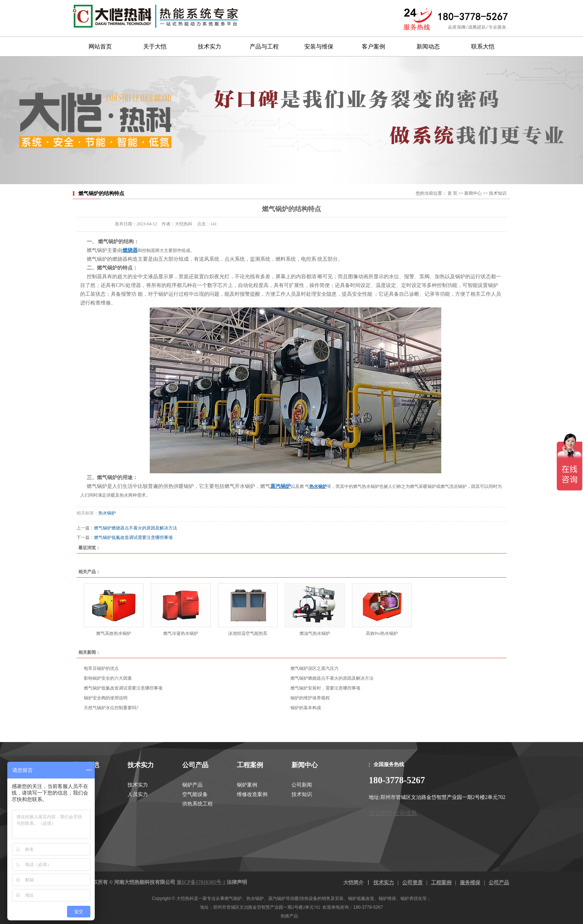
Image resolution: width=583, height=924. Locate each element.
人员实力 (138, 794)
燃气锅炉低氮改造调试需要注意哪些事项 (133, 537)
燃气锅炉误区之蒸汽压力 (314, 668)
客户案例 (373, 46)
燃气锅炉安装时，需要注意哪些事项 (325, 688)
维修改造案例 (252, 794)
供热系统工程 (197, 804)
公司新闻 (302, 785)
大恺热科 (185, 898)
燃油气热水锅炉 (315, 633)
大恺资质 (83, 794)
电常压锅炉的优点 (101, 668)
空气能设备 (195, 794)
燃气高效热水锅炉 (114, 633)
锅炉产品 (192, 785)
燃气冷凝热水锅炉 (181, 633)
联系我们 (83, 804)
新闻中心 (473, 193)
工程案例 (250, 765)
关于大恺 (155, 46)
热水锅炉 (107, 513)
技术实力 (210, 46)
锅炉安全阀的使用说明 (106, 698)
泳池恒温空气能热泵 (248, 633)
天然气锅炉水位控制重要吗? (111, 708)
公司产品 (195, 765)
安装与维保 (319, 46)
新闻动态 (428, 46)
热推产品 (289, 916)
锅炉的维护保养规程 (310, 698)
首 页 (452, 193)
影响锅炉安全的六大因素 (108, 678)
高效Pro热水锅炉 (382, 633)
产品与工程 (264, 46)
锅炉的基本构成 (306, 708)
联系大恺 (483, 46)
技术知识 (498, 193)
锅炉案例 (247, 785)
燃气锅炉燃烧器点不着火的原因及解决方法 (136, 528)
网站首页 (100, 46)
